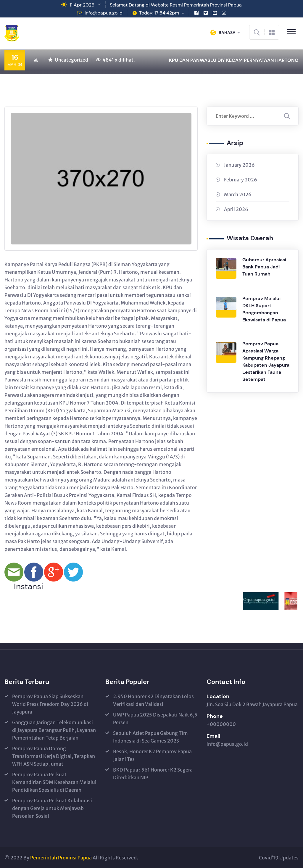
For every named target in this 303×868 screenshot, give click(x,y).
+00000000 (221, 724)
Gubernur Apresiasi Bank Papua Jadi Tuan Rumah (264, 267)
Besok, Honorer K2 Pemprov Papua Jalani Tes (152, 755)
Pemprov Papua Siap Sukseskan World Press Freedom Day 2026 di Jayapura (50, 704)
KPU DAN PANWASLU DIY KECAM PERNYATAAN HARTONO (234, 60)
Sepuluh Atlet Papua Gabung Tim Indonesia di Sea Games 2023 (150, 737)
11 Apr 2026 (82, 5)
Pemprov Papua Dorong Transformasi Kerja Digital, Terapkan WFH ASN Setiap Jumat (54, 756)
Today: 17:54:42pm (159, 13)
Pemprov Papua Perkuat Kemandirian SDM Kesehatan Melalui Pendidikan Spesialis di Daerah (54, 782)
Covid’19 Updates (279, 858)
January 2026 (239, 165)
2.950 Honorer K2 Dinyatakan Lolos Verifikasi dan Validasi (153, 700)
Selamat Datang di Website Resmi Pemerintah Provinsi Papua (176, 5)
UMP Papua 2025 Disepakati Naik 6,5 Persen (155, 719)
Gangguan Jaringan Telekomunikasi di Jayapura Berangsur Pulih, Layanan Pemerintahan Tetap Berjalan (54, 730)
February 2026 (241, 180)
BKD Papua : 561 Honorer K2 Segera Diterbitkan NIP (153, 774)
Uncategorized (71, 60)
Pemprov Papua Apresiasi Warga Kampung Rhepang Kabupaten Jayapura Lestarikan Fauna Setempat (266, 361)
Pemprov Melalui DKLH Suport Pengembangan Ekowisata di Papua (264, 309)
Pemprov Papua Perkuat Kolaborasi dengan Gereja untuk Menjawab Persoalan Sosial (52, 808)
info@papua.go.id (104, 13)
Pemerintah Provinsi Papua (61, 858)
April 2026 (236, 209)
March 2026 (238, 194)
